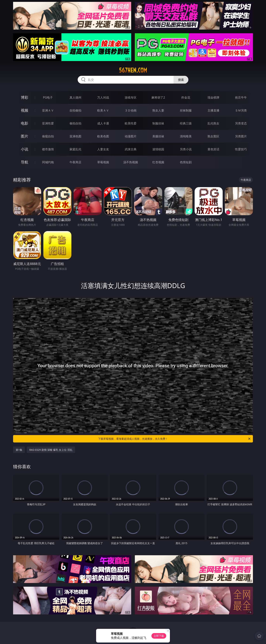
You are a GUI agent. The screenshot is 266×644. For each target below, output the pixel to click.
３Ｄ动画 (131, 110)
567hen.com (133, 70)
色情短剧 (186, 162)
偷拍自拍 (75, 123)
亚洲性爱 (48, 123)
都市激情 (48, 149)
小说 (25, 149)
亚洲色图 (75, 136)
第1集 (19, 450)
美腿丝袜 (158, 136)
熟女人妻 (158, 110)
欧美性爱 (131, 123)
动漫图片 (131, 136)
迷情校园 (158, 149)
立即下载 (159, 636)
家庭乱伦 (75, 149)
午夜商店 (75, 162)
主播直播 (213, 110)
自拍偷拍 (75, 110)
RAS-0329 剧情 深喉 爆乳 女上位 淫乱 (51, 450)
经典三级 (186, 123)
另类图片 (241, 136)
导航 (25, 162)
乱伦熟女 (213, 123)
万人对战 (103, 97)
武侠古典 (131, 149)
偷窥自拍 (48, 136)
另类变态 (241, 123)
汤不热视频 (131, 162)
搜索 (181, 80)
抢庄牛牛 (241, 97)
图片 (25, 136)
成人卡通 (103, 123)
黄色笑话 (213, 149)
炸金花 (186, 97)
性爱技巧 (241, 149)
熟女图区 (213, 136)
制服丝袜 (158, 123)
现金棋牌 (213, 97)
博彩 (25, 97)
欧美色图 (103, 136)
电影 (25, 123)
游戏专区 (131, 97)
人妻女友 (103, 149)
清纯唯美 (186, 136)
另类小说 (186, 149)
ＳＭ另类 (241, 110)
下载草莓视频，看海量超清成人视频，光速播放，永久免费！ (175, 439)
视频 (25, 110)
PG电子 (48, 97)
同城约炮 (48, 162)
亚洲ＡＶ (48, 110)
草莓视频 (103, 162)
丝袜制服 (186, 110)
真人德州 (75, 97)
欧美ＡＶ (103, 110)
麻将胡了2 (158, 97)
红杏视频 (158, 162)
